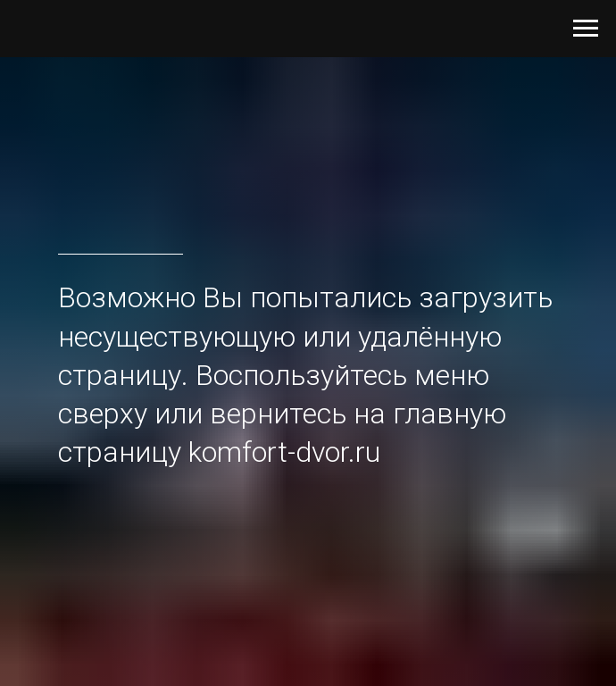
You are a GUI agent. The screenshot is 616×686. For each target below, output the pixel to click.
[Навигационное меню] (586, 29)
